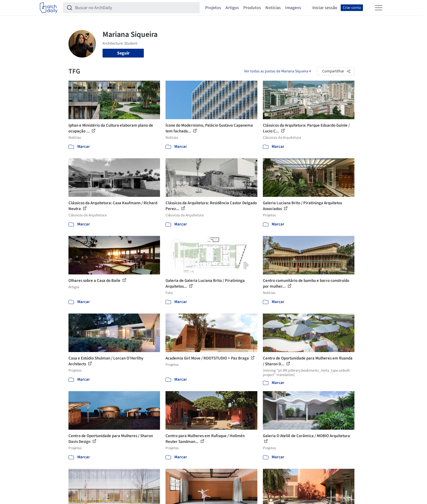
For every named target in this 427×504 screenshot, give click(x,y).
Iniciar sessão (325, 8)
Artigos (232, 8)
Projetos (213, 8)
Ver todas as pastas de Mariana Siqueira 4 (278, 71)
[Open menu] (379, 8)
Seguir (123, 53)
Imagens (293, 8)
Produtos (252, 8)
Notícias (273, 8)
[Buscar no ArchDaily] (136, 8)
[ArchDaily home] (49, 8)
